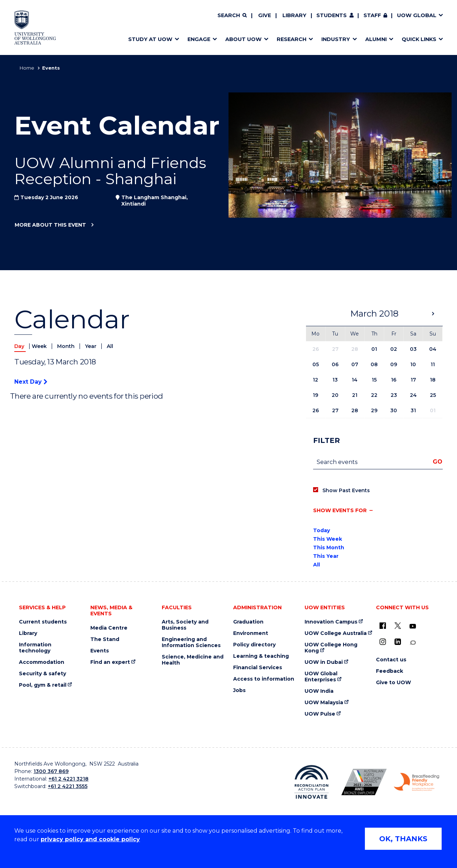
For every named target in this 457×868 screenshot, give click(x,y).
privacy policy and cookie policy (90, 839)
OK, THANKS (403, 839)
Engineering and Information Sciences (191, 642)
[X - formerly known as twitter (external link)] (398, 626)
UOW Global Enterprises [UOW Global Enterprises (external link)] (321, 677)
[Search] (232, 16)
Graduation (248, 622)
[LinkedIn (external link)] (398, 642)
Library (294, 15)
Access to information (264, 679)
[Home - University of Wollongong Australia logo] (35, 27)
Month (67, 346)
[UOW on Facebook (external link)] (383, 626)
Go (438, 462)
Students (332, 15)
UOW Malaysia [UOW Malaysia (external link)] (324, 703)
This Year (326, 556)
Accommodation (42, 662)
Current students (43, 622)
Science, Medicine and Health (193, 660)
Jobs (239, 690)
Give (265, 15)
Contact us (391, 660)
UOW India (319, 691)
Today (322, 530)
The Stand (105, 639)
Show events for (340, 510)
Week (40, 346)
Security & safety (42, 674)
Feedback (390, 671)
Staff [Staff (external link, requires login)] (372, 15)
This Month (329, 547)
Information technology (35, 648)
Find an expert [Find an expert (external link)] (110, 662)
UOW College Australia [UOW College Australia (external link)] (336, 633)
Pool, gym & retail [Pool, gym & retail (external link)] (43, 685)
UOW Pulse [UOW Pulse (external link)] (320, 714)
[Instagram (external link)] (383, 642)
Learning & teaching (261, 656)
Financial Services (258, 668)
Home (27, 68)
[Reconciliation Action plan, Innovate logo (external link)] (312, 782)
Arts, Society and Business (185, 625)
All (110, 346)
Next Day (31, 382)
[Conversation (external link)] (413, 643)
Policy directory (254, 645)
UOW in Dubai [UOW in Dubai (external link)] (324, 662)
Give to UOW (393, 683)
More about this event (50, 225)
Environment (251, 633)
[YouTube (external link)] (413, 626)
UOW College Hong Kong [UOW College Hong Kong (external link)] (331, 648)
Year (91, 346)
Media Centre (109, 628)
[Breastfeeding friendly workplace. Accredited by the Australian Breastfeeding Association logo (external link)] (416, 782)
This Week (328, 539)
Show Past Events (346, 490)
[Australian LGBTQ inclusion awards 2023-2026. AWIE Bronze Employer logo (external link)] (364, 782)
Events (100, 651)
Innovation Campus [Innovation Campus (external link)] (331, 622)
